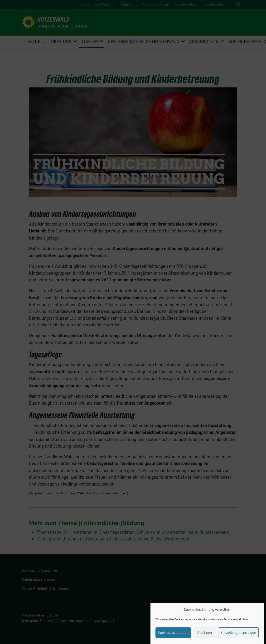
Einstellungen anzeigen (238, 638)
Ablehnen (205, 638)
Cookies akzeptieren (173, 638)
